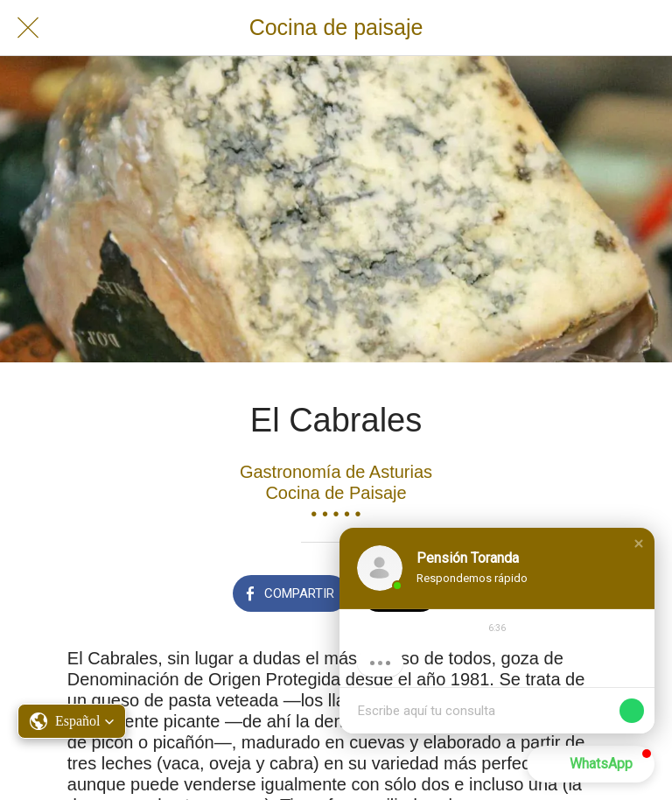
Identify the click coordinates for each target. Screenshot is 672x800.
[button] (639, 544)
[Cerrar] (28, 28)
